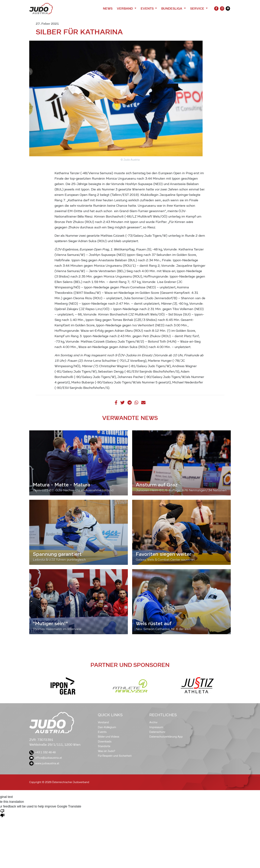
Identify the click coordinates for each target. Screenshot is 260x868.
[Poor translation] (2, 813)
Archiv (153, 722)
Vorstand (103, 722)
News (108, 8)
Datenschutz (157, 732)
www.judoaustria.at (44, 763)
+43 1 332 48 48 (42, 752)
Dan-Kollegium (107, 727)
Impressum (156, 727)
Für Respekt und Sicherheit (115, 756)
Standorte (104, 746)
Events (102, 732)
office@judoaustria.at (46, 758)
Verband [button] (125, 8)
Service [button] (198, 8)
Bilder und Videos (109, 737)
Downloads (105, 742)
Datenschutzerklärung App (166, 737)
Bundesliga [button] (172, 8)
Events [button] (148, 8)
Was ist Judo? (107, 751)
